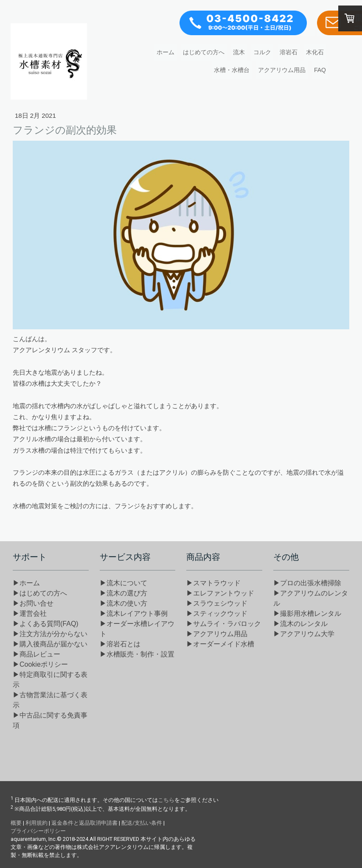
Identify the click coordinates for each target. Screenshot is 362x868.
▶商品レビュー (36, 654)
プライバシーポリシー (38, 831)
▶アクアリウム (217, 634)
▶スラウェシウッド (217, 603)
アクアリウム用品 (282, 70)
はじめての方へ (204, 52)
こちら (166, 800)
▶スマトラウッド (213, 583)
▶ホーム (26, 583)
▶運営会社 (30, 613)
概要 (16, 823)
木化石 (315, 52)
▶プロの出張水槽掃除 (307, 583)
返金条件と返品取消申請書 (84, 823)
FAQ (320, 70)
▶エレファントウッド (220, 593)
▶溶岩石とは (120, 644)
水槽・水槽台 (232, 70)
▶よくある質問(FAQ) (46, 624)
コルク (262, 52)
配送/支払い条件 (142, 823)
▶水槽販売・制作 (137, 654)
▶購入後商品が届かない (50, 644)
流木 (239, 52)
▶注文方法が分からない (50, 634)
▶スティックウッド (217, 613)
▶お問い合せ (33, 603)
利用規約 (36, 823)
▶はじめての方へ (40, 593)
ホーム (166, 52)
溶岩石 (289, 52)
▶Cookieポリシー (40, 664)
